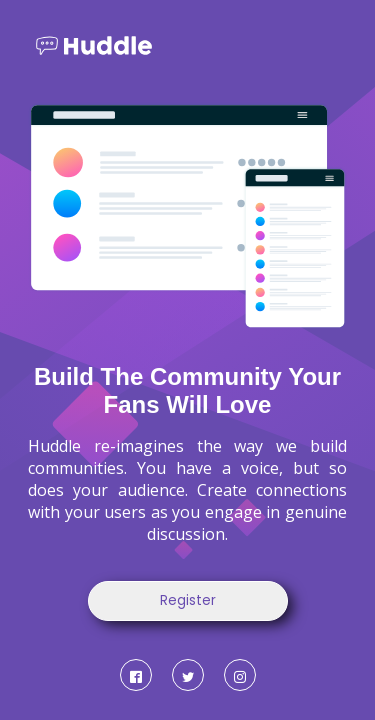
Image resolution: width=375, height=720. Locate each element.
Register (188, 600)
